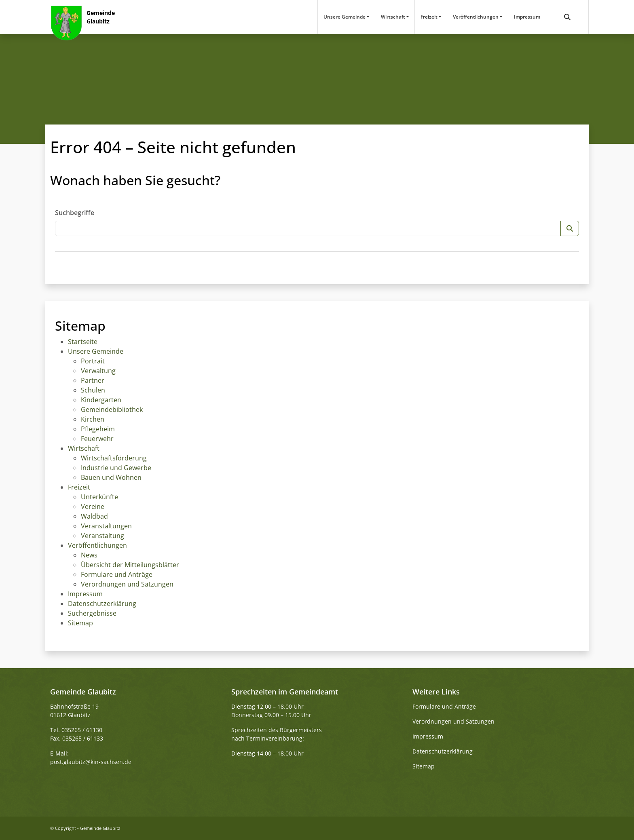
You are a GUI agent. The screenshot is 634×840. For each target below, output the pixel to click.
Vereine (93, 507)
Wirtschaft (393, 17)
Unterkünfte (99, 497)
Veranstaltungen (106, 526)
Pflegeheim (98, 429)
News (89, 555)
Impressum (527, 17)
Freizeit (429, 17)
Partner (93, 380)
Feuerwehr (97, 439)
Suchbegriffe (75, 213)
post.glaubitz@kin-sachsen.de (91, 762)
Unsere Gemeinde (344, 17)
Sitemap (80, 623)
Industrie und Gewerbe (116, 468)
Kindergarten (101, 400)
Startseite (83, 342)
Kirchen (93, 419)
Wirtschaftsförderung (114, 458)
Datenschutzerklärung (102, 604)
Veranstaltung (102, 536)
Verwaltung (98, 371)
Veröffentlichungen (476, 17)
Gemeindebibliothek (112, 409)
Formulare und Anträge (117, 574)
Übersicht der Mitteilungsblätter (130, 565)
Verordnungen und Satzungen (127, 584)
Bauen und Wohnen (111, 477)
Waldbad (94, 516)
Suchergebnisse (92, 613)
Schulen (93, 390)
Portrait (93, 361)
